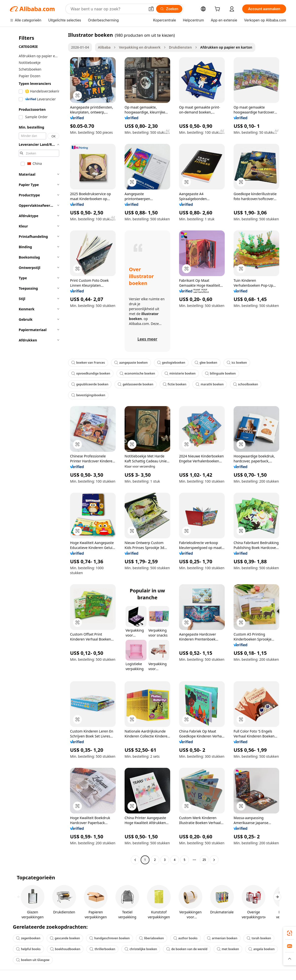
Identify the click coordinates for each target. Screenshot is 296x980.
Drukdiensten (180, 47)
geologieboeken (171, 363)
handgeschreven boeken (110, 938)
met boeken (228, 949)
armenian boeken (222, 938)
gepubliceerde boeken (90, 384)
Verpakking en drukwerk (140, 47)
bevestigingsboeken (88, 395)
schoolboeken (246, 384)
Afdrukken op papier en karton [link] (226, 47)
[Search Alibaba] (107, 9)
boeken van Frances (88, 363)
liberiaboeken (152, 938)
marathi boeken (210, 384)
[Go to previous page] (135, 860)
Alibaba (104, 47)
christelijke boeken (141, 949)
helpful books (28, 949)
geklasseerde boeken (135, 384)
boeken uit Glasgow (33, 960)
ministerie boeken (180, 373)
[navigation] (37, 448)
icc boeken (237, 363)
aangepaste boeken (131, 363)
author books (185, 938)
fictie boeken (175, 384)
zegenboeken (28, 938)
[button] (151, 9)
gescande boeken (65, 938)
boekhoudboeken (65, 949)
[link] (290, 933)
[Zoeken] (169, 9)
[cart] (218, 9)
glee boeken (206, 363)
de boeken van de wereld (187, 949)
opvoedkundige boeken (91, 373)
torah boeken (259, 938)
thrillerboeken (102, 949)
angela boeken (261, 949)
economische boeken (137, 373)
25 (204, 860)
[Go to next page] (214, 860)
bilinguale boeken (220, 373)
